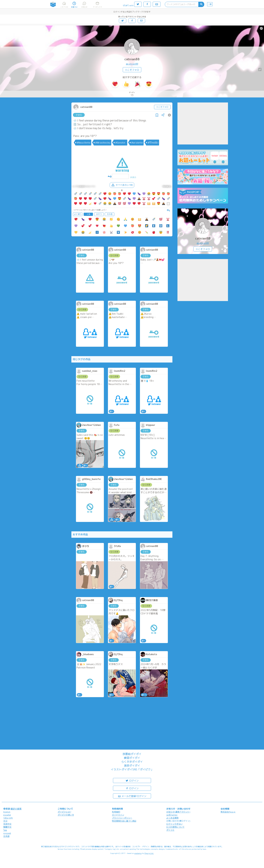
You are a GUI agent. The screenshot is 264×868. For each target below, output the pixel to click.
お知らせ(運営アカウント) (178, 812)
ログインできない (174, 824)
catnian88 (132, 59)
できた (79, 115)
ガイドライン (118, 815)
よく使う (78, 214)
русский (7, 833)
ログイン (132, 780)
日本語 (6, 836)
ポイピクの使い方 (66, 815)
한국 (5, 821)
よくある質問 (172, 818)
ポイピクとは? (64, 812)
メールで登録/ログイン (132, 796)
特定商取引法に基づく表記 (124, 821)
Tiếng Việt (8, 818)
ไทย (5, 830)
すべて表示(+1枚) (122, 185)
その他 (110, 214)
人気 (88, 214)
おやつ (99, 214)
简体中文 (7, 824)
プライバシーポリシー (122, 818)
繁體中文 (7, 827)
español (7, 815)
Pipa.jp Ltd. (149, 853)
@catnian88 (132, 64)
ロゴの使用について (175, 827)
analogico (138, 853)
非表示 (133, 177)
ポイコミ (170, 830)
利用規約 (116, 812)
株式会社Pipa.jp (228, 812)
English (7, 812)
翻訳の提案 (16, 809)
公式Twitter (172, 815)
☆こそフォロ (132, 70)
